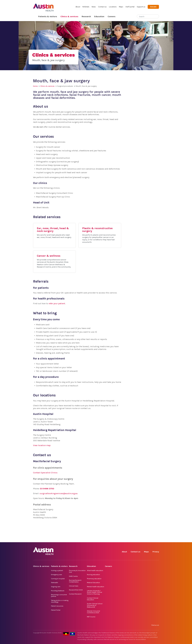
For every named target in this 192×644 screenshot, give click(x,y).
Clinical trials (74, 586)
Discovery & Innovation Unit (77, 571)
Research (86, 16)
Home (35, 17)
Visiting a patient (57, 571)
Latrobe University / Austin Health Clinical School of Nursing (94, 592)
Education (99, 16)
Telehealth (54, 583)
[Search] (145, 16)
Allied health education (95, 571)
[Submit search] (157, 17)
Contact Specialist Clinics (45, 473)
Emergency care (56, 575)
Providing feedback (58, 591)
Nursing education (93, 575)
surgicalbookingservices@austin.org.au (59, 493)
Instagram (133, 539)
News (94, 7)
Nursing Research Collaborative (75, 581)
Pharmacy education (94, 579)
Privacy (156, 552)
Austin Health (43, 6)
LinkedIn (145, 539)
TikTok (139, 539)
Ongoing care (56, 587)
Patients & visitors (48, 16)
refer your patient (57, 303)
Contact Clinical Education (93, 599)
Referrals (86, 7)
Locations (113, 7)
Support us (141, 7)
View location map (42, 445)
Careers (112, 16)
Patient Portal (56, 610)
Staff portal (130, 7)
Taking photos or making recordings (60, 601)
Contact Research (75, 594)
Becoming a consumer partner (59, 595)
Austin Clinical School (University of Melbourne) (95, 605)
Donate (153, 7)
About (78, 7)
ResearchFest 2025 (76, 590)
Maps (121, 7)
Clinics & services (69, 16)
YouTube (157, 539)
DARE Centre (73, 576)
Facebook (127, 539)
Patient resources (57, 606)
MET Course (91, 617)
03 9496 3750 (47, 489)
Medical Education (93, 583)
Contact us (102, 7)
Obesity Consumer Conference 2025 (94, 612)
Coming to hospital (58, 579)
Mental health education (96, 587)
